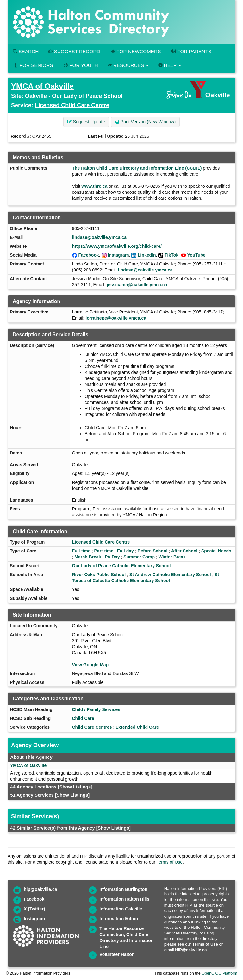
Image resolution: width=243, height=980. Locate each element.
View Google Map (90, 665)
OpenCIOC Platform (219, 973)
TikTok (171, 255)
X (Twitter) (34, 909)
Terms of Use (170, 862)
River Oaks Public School (99, 575)
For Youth (80, 65)
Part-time (104, 551)
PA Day (112, 557)
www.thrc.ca (95, 186)
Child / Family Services (96, 709)
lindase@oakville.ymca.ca (99, 237)
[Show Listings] (75, 787)
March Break (88, 557)
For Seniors (33, 65)
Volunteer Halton (117, 954)
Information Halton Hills (124, 899)
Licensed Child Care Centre (72, 105)
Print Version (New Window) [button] (145, 122)
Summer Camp (139, 557)
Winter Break (172, 557)
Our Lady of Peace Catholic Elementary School (121, 566)
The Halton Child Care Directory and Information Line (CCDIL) (137, 168)
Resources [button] (128, 65)
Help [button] (170, 65)
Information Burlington (123, 889)
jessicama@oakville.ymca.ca (137, 285)
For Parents (191, 51)
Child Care (83, 718)
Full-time (81, 551)
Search (26, 51)
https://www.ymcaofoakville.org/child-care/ (117, 246)
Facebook (88, 255)
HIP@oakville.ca (191, 950)
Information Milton (119, 919)
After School (184, 551)
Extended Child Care (137, 727)
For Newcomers (135, 51)
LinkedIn (147, 255)
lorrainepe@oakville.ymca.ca (116, 318)
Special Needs (216, 551)
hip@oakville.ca (40, 889)
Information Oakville (121, 909)
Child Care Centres (92, 727)
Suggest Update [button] (86, 122)
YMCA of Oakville (42, 86)
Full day (125, 551)
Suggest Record (74, 51)
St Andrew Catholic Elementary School (170, 575)
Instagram (118, 255)
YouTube (196, 255)
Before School (152, 551)
